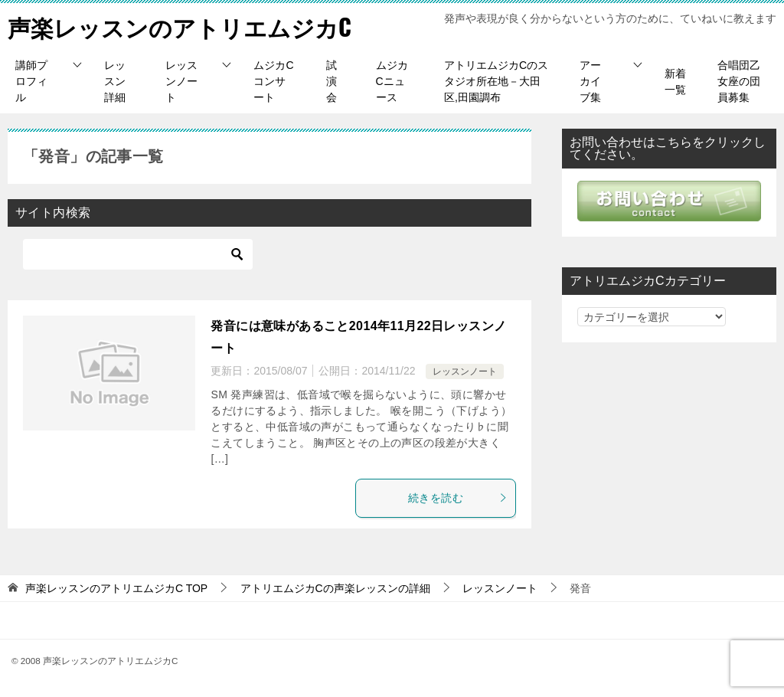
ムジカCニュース (392, 81)
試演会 (332, 81)
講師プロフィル (31, 81)
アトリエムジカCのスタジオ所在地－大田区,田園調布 (496, 81)
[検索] (138, 254)
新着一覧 (675, 82)
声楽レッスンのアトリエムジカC (180, 26)
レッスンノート (181, 81)
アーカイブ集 (590, 81)
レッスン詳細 (115, 81)
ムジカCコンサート (273, 81)
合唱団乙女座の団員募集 (739, 81)
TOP (116, 588)
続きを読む (458, 498)
